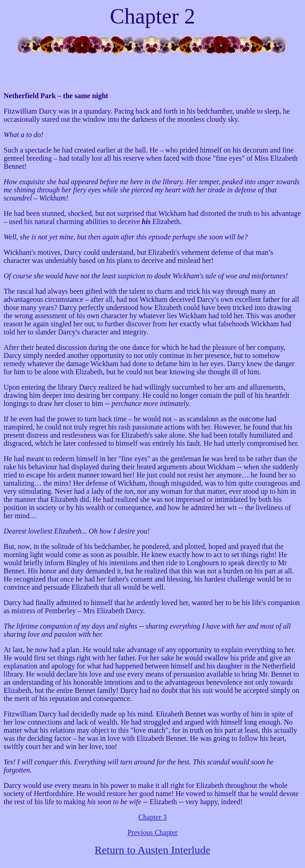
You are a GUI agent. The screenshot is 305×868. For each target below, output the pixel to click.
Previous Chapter (152, 832)
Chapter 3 (152, 817)
